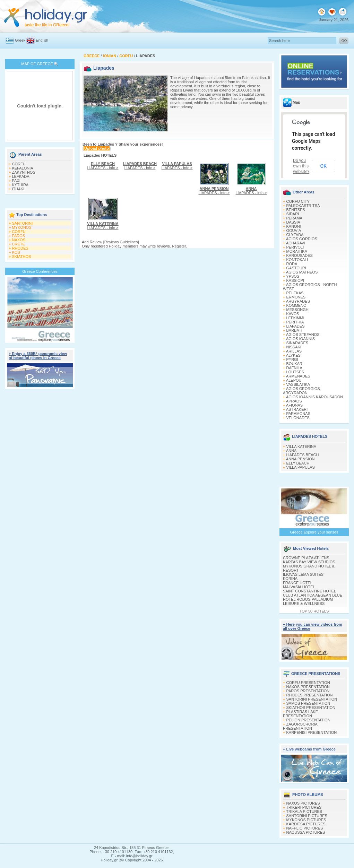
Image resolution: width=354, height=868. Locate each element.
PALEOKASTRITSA (303, 206)
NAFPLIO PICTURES (305, 828)
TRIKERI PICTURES (304, 807)
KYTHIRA (20, 185)
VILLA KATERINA (301, 446)
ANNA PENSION (300, 459)
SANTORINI (23, 223)
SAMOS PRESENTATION (308, 703)
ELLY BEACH (298, 463)
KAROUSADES (300, 255)
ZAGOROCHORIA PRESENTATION (300, 726)
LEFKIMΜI (295, 318)
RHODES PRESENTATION (310, 695)
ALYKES (293, 355)
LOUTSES (295, 372)
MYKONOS (22, 227)
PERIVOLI (295, 247)
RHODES (20, 248)
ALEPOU (294, 380)
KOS (16, 252)
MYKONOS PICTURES (306, 820)
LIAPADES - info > (103, 166)
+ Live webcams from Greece (309, 749)
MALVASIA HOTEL (299, 587)
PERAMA (294, 218)
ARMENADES (298, 376)
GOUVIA (294, 231)
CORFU (19, 164)
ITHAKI (18, 189)
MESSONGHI (298, 310)
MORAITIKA (297, 251)
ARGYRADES (298, 301)
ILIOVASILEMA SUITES (303, 574)
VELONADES (298, 418)
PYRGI (292, 359)
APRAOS (294, 401)
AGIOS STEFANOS (303, 335)
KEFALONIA (23, 168)
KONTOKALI (297, 260)
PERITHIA (295, 322)
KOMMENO (296, 305)
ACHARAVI (296, 243)
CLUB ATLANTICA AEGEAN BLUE (313, 595)
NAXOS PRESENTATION (308, 687)
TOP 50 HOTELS (314, 611)
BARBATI (294, 330)
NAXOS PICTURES (303, 803)
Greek (20, 40)
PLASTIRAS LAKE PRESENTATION (300, 714)
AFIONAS (294, 405)
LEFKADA (21, 176)
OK (323, 166)
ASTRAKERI (297, 409)
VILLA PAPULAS (301, 467)
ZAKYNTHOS (24, 172)
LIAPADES (296, 326)
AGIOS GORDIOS (302, 239)
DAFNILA (294, 368)
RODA (292, 264)
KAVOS (293, 314)
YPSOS (293, 276)
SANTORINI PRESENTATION (312, 699)
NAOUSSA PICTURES (306, 832)
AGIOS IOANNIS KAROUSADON (314, 397)
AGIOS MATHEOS (302, 272)
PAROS (19, 236)
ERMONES (296, 297)
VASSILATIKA (298, 384)
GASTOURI (296, 268)
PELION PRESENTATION (308, 720)
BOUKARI (295, 364)
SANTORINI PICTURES (307, 816)
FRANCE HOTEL (298, 583)
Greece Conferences (40, 271)
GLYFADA (295, 235)
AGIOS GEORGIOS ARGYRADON (301, 391)
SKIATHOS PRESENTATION (311, 708)
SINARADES (297, 343)
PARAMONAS (298, 414)
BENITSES (296, 210)
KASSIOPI (295, 280)
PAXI (16, 181)
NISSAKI (294, 347)
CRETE (19, 244)
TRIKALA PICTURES (304, 811)
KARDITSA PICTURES (306, 824)
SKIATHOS (22, 257)
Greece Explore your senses (314, 532)
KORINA (290, 579)
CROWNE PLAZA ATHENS (306, 558)
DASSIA (293, 222)
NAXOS (19, 240)
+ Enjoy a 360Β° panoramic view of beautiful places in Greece (38, 356)
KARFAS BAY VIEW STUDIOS (309, 562)
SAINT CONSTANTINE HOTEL (309, 591)
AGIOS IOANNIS (300, 339)
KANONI (294, 226)
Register (179, 246)
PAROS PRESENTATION (308, 691)
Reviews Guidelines (121, 242)
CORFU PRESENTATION (308, 683)
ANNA (291, 451)
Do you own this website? (301, 166)
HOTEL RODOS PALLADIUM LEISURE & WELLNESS (308, 601)
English (42, 40)
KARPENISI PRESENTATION (312, 732)
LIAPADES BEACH (303, 455)
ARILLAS (294, 351)
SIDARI (293, 214)
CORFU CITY (298, 201)
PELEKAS (295, 293)
